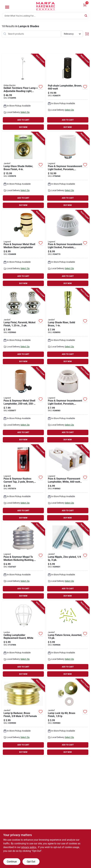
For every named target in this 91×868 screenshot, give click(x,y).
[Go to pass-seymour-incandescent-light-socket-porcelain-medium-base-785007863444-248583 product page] (68, 405)
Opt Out (31, 862)
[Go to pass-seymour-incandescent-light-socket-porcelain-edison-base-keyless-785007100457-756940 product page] (68, 171)
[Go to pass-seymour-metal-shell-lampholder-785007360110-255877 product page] (23, 405)
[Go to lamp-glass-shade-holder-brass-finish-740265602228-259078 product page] (23, 171)
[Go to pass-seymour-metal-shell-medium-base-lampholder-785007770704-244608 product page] (23, 249)
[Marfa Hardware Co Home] (46, 6)
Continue (12, 862)
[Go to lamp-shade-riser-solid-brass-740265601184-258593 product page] (68, 327)
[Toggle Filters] (87, 34)
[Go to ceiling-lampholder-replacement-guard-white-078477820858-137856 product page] (23, 639)
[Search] (86, 16)
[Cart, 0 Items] (85, 5)
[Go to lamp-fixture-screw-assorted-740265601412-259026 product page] (68, 639)
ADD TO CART (23, 120)
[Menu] (7, 7)
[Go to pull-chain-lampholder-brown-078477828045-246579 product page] (68, 92)
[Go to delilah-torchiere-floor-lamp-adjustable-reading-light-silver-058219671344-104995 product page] (23, 92)
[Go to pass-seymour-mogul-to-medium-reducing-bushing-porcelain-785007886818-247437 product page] (23, 561)
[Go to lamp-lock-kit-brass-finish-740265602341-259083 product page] (68, 717)
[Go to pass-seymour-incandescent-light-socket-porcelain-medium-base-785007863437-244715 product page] (68, 249)
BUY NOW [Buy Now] (23, 127)
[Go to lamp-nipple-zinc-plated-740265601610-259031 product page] (68, 561)
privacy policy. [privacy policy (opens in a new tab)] (29, 847)
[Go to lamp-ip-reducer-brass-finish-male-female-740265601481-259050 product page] (23, 717)
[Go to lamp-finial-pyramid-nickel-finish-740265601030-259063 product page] (23, 327)
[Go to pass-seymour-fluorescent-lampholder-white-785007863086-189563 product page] (68, 483)
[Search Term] (46, 16)
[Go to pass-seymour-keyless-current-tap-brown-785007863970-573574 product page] (23, 483)
